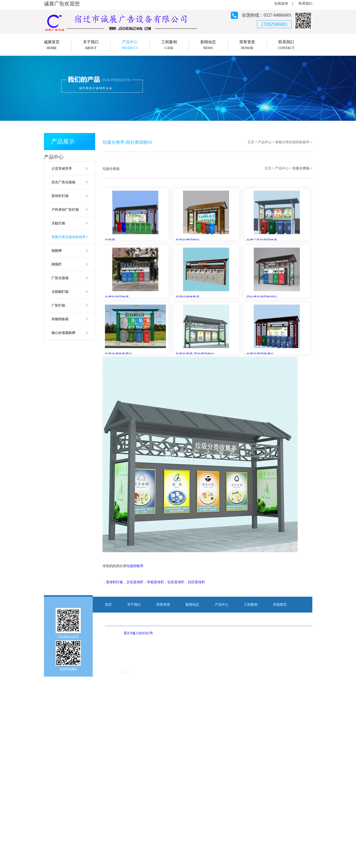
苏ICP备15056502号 (138, 633)
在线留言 (280, 605)
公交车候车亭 (62, 169)
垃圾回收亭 (135, 566)
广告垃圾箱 (60, 278)
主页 (251, 142)
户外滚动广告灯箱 (65, 210)
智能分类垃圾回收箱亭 (69, 237)
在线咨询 (281, 4)
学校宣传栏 (155, 582)
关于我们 (134, 605)
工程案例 (251, 605)
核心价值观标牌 (63, 333)
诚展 (125, 672)
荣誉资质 (163, 605)
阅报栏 (57, 264)
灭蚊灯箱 (58, 223)
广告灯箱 (58, 305)
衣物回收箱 (60, 319)
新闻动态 (192, 605)
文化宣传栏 (135, 582)
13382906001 (274, 24)
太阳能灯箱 (60, 292)
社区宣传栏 (176, 582)
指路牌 (57, 251)
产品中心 (265, 142)
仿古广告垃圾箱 (63, 182)
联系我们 (305, 4)
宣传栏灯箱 (60, 196)
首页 (108, 605)
